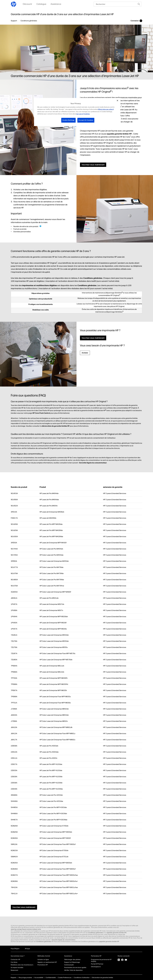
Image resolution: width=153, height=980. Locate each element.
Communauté (69, 965)
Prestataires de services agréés (75, 968)
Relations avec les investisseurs (22, 965)
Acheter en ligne (43, 960)
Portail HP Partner (97, 964)
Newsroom (14, 970)
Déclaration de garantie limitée (102, 978)
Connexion (135, 21)
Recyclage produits (25, 978)
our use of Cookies (83, 114)
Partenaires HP (96, 956)
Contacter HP (15, 960)
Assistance (68, 956)
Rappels (14, 978)
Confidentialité (51, 978)
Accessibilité (39, 978)
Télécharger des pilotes (72, 960)
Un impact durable (17, 968)
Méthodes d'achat (44, 956)
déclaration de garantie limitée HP (56, 426)
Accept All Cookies (86, 120)
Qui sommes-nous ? (18, 956)
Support (14, 21)
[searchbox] (115, 4)
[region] (77, 112)
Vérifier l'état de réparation (73, 970)
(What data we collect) (106, 109)
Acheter (85, 353)
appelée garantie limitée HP (119, 134)
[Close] (117, 101)
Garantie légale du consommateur (93, 463)
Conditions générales (29, 21)
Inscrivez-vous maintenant (93, 165)
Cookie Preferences (65, 978)
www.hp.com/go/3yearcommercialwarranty (26, 929)
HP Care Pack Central (41, 413)
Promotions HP (43, 965)
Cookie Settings (69, 120)
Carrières (14, 962)
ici (124, 934)
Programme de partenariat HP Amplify (101, 960)
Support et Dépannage (72, 962)
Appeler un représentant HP (47, 962)
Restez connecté (124, 956)
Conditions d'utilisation (82, 978)
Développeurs (96, 967)
